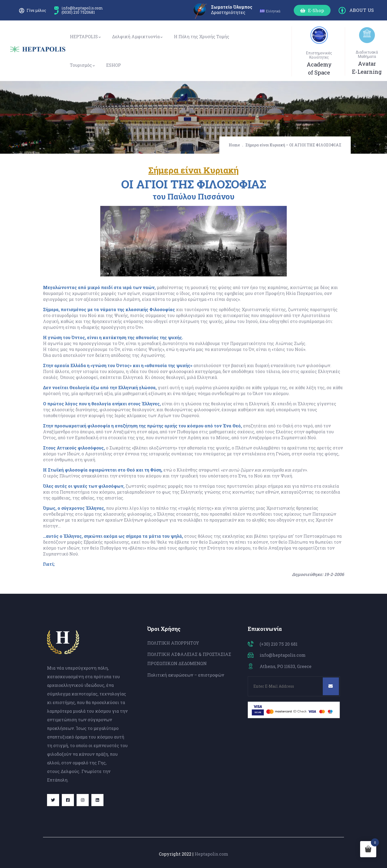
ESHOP (114, 65)
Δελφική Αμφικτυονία (138, 36)
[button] (312, 10)
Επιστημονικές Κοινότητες (319, 55)
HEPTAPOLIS (86, 36)
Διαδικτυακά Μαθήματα (367, 54)
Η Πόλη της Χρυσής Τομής (202, 36)
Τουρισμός (83, 65)
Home (234, 145)
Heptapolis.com (211, 854)
